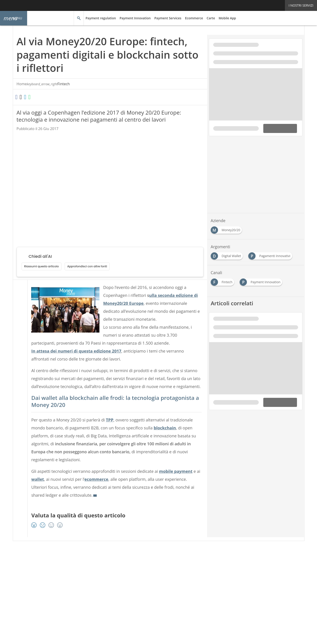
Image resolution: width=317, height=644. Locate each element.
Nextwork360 (32, 587)
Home (22, 84)
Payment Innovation (133, 18)
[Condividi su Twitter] (27, 97)
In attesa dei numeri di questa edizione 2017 (75, 351)
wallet (42, 487)
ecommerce (101, 487)
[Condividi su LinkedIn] (35, 97)
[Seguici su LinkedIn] (103, 556)
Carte (207, 18)
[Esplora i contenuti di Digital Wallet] (228, 255)
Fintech (38, 84)
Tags (53, 566)
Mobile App (223, 18)
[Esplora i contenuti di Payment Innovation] (262, 281)
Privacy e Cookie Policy (96, 566)
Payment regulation (100, 18)
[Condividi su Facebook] (18, 97)
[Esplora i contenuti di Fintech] (223, 281)
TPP (112, 428)
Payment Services (165, 18)
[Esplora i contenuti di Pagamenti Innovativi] (271, 255)
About (27, 566)
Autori (40, 566)
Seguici (84, 556)
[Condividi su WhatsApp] (43, 97)
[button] (14, 18)
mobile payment (181, 479)
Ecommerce (190, 18)
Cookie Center (193, 566)
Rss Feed (67, 566)
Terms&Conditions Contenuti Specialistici (147, 566)
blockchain (169, 436)
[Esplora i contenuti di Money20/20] (227, 229)
